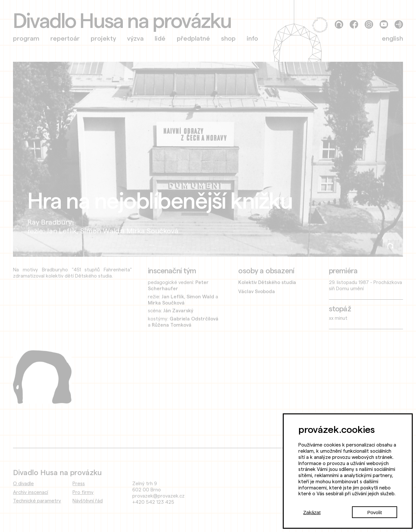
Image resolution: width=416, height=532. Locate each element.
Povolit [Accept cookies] (375, 512)
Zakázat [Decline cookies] (312, 512)
